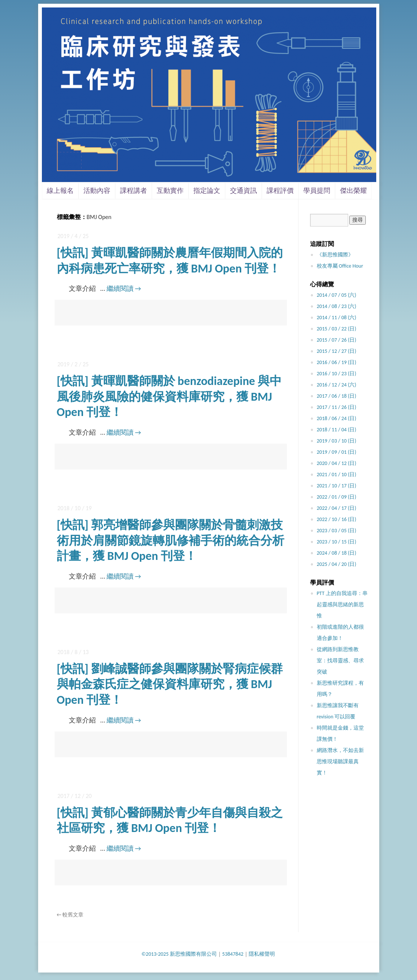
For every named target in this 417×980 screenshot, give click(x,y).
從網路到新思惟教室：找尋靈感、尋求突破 (340, 661)
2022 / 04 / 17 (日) (337, 508)
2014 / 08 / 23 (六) (337, 306)
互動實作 (170, 191)
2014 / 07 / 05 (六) (337, 295)
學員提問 (317, 191)
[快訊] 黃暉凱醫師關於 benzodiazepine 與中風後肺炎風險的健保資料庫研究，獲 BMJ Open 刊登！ (169, 397)
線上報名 (60, 191)
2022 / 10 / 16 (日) (337, 519)
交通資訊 (243, 191)
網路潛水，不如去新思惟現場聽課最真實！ (340, 762)
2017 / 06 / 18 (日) (337, 396)
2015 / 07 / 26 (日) (337, 340)
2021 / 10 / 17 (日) (337, 486)
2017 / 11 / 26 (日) (337, 407)
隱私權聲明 (262, 954)
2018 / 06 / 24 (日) (337, 418)
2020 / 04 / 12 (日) (337, 463)
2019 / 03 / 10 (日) (337, 441)
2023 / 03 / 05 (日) (337, 531)
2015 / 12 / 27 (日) (337, 351)
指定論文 (207, 191)
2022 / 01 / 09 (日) (337, 497)
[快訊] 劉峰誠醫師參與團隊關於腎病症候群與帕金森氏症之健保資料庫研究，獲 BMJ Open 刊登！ (170, 684)
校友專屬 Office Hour (340, 266)
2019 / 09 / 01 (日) (337, 452)
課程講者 (134, 191)
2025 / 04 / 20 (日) (337, 564)
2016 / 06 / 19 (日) (337, 362)
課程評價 (280, 191)
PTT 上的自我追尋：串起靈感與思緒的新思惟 (342, 605)
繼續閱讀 (124, 289)
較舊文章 (70, 915)
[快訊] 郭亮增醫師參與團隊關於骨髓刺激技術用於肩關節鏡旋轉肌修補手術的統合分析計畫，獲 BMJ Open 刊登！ (171, 540)
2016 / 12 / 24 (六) (337, 385)
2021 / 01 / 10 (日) (337, 474)
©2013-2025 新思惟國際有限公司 (179, 954)
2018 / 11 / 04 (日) (337, 430)
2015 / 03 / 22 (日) (337, 329)
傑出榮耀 (353, 191)
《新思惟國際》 (335, 255)
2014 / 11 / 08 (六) (337, 318)
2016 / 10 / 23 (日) (337, 374)
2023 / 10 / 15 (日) (337, 542)
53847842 (233, 954)
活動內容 (97, 191)
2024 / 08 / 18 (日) (337, 553)
